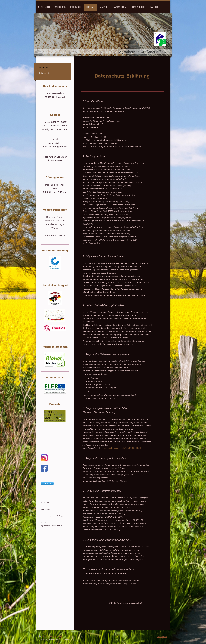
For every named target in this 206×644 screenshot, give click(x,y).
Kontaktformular (55, 160)
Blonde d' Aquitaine (55, 221)
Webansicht (162, 637)
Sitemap (59, 637)
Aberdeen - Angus (55, 225)
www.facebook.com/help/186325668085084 (123, 448)
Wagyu (55, 228)
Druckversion (46, 637)
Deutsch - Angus (55, 217)
